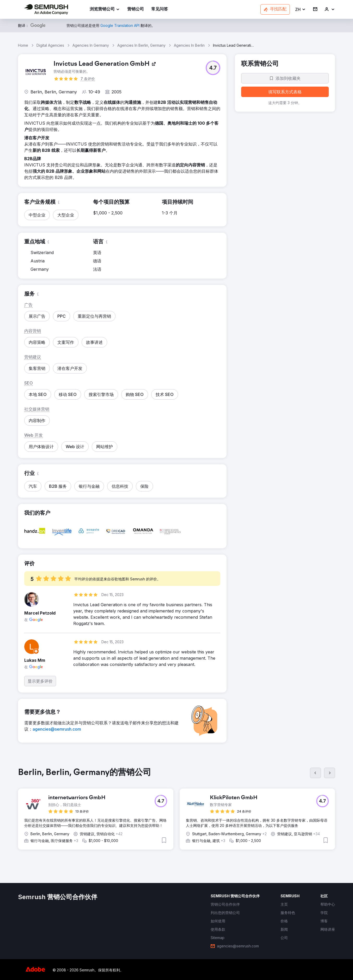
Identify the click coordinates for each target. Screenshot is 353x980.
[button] (300, 10)
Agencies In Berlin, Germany (141, 45)
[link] (136, 10)
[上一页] (315, 773)
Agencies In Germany (91, 45)
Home (23, 45)
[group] (177, 813)
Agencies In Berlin (189, 45)
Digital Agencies (50, 45)
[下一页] (330, 773)
